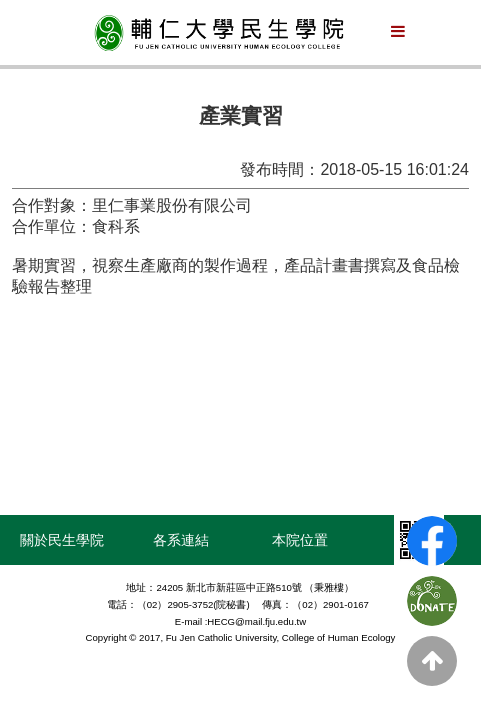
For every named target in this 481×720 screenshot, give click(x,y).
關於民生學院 (62, 540)
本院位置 (300, 540)
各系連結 (181, 540)
